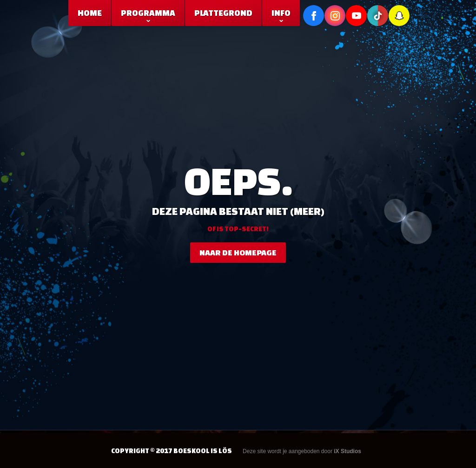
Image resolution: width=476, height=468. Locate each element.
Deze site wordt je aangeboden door (302, 451)
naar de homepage (238, 252)
